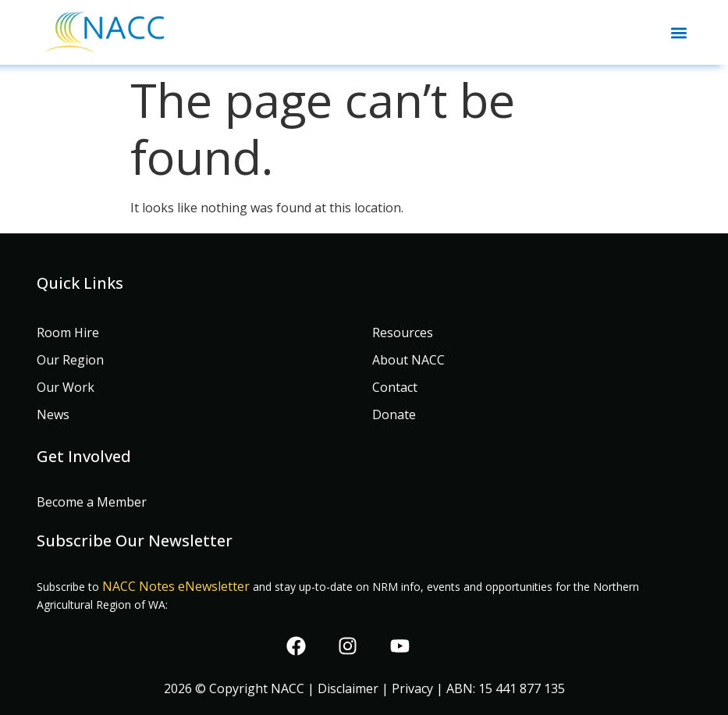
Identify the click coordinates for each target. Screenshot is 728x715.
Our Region (70, 360)
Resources (403, 333)
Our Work (66, 387)
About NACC (408, 360)
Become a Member (92, 502)
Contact (395, 387)
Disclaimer (348, 688)
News (53, 414)
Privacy (412, 688)
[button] (678, 32)
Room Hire (68, 333)
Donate (394, 414)
